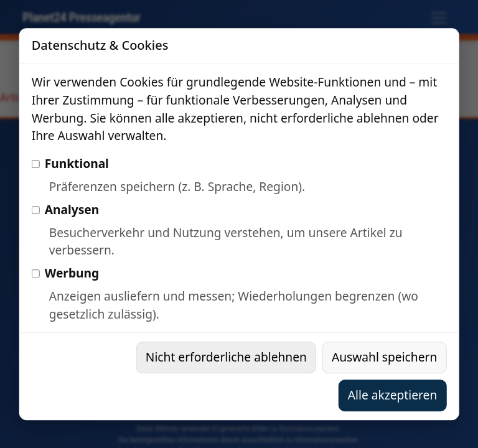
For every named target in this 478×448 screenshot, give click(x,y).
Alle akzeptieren (393, 395)
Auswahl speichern (384, 357)
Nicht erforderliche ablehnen (226, 357)
